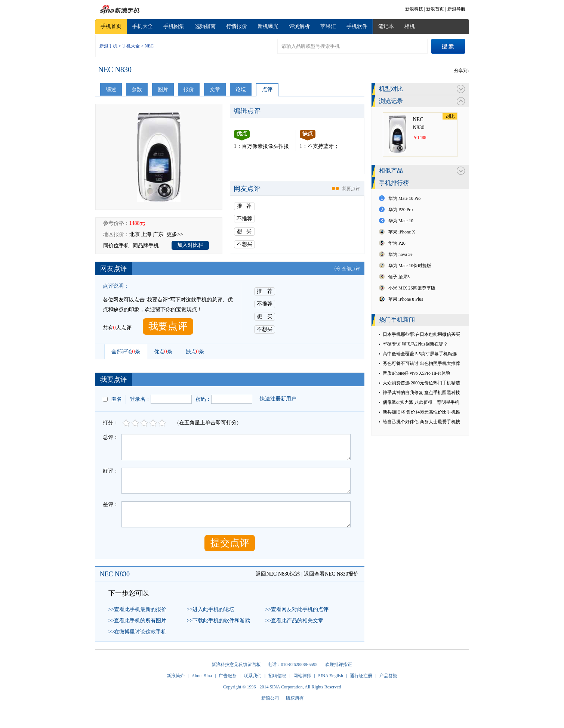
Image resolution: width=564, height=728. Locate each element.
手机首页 (111, 26)
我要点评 (351, 189)
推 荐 (244, 206)
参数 (137, 89)
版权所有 (295, 698)
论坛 (241, 89)
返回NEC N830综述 (278, 574)
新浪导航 (456, 9)
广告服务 (228, 676)
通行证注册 (361, 676)
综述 (111, 89)
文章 (215, 89)
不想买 (244, 244)
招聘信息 (277, 676)
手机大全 (142, 26)
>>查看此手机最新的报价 (138, 609)
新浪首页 (435, 9)
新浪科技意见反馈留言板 (236, 665)
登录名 (138, 399)
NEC (149, 46)
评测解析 (299, 26)
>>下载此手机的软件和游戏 (219, 621)
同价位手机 (116, 246)
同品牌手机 (146, 246)
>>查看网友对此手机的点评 (297, 609)
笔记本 (386, 26)
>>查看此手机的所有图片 (138, 621)
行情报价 (237, 26)
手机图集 (174, 26)
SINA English (331, 676)
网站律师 (302, 676)
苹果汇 (328, 26)
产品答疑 (388, 676)
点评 (267, 89)
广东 (158, 234)
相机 (410, 26)
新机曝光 (268, 26)
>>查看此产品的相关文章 (295, 621)
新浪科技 (414, 9)
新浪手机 (108, 46)
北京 (135, 234)
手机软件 (357, 26)
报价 (189, 89)
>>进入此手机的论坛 (211, 609)
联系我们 (253, 676)
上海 (146, 234)
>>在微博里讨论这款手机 (138, 632)
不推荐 (244, 219)
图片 (163, 89)
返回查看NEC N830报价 (331, 574)
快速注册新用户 (278, 399)
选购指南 (205, 26)
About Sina (202, 676)
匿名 (117, 399)
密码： (203, 399)
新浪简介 (176, 676)
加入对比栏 (190, 245)
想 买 (244, 231)
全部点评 (351, 269)
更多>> (175, 234)
